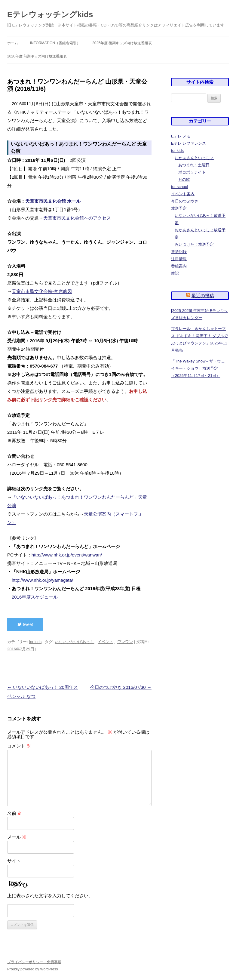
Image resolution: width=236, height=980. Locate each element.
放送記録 (179, 252)
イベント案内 (183, 194)
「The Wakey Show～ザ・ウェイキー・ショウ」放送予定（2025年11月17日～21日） (198, 368)
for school (179, 187)
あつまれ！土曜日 (194, 165)
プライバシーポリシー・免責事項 (34, 962)
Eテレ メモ (181, 136)
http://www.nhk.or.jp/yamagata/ (42, 580)
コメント (19, 746)
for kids (35, 642)
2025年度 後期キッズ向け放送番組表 (122, 43)
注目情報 (179, 259)
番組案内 (179, 266)
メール (17, 837)
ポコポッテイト (192, 172)
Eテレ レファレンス (188, 143)
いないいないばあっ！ (74, 642)
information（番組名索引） (55, 43)
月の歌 (184, 179)
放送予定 (179, 208)
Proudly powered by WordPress (33, 969)
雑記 (175, 273)
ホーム (13, 43)
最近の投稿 (203, 296)
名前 (15, 813)
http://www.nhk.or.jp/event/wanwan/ (67, 555)
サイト (14, 861)
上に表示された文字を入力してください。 (50, 896)
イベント (106, 642)
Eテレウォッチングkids (50, 14)
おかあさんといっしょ (194, 158)
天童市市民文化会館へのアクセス (77, 218)
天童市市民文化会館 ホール (53, 201)
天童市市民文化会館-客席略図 (42, 291)
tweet (25, 624)
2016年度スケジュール (35, 597)
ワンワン (125, 642)
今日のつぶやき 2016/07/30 (121, 687)
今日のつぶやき (185, 201)
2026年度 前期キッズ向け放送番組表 (37, 56)
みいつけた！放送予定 (194, 244)
